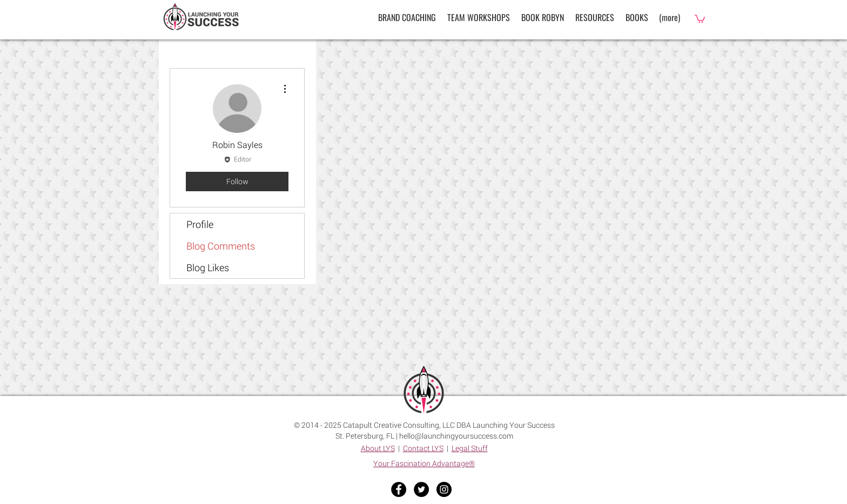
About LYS (378, 448)
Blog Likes (208, 267)
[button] (594, 17)
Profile (200, 224)
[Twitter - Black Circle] (421, 489)
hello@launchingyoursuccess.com (456, 436)
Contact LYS (423, 448)
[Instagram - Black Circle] (444, 489)
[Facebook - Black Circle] (399, 489)
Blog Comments (221, 246)
